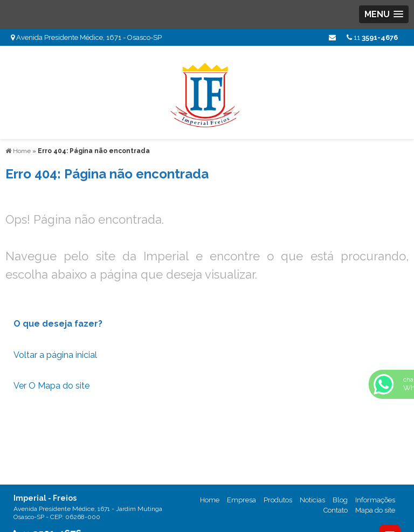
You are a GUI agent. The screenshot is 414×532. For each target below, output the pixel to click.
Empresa (241, 500)
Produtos (278, 500)
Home (210, 500)
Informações (375, 500)
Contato (336, 510)
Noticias (312, 500)
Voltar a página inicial (55, 355)
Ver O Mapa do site (51, 386)
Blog (340, 500)
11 (372, 37)
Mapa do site (375, 510)
